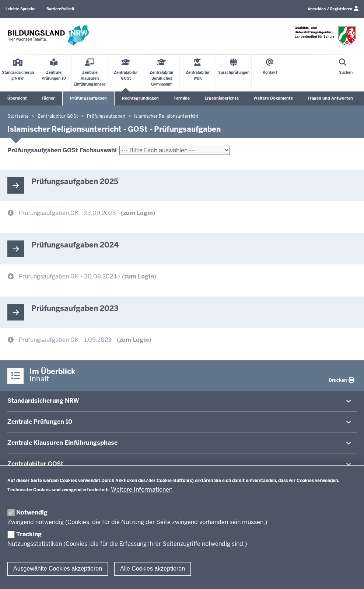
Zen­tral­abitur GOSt (35, 464)
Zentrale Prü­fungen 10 (40, 422)
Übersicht (17, 98)
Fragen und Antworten (330, 98)
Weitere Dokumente (273, 98)
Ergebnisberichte (222, 98)
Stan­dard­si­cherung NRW (43, 401)
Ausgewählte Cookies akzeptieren (58, 569)
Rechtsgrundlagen (140, 98)
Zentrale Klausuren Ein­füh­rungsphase (62, 443)
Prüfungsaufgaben (88, 98)
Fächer (48, 98)
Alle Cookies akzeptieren (153, 569)
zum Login (138, 213)
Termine (182, 98)
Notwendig (32, 512)
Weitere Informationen (142, 490)
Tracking (29, 534)
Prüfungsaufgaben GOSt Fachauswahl (62, 150)
